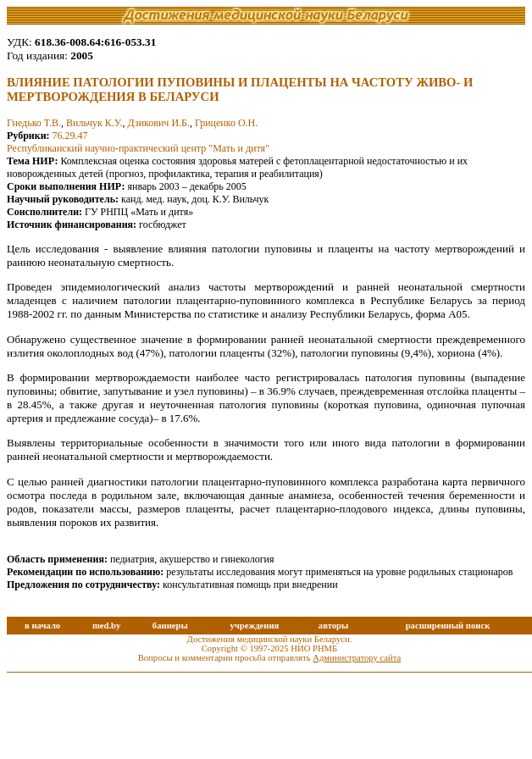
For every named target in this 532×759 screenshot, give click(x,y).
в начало (42, 626)
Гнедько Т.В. (34, 123)
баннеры (170, 626)
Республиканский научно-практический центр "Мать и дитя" (138, 148)
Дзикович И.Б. (158, 123)
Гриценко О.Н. (226, 123)
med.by (106, 626)
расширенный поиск (448, 626)
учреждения (254, 626)
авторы (334, 626)
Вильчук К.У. (94, 123)
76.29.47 (70, 136)
